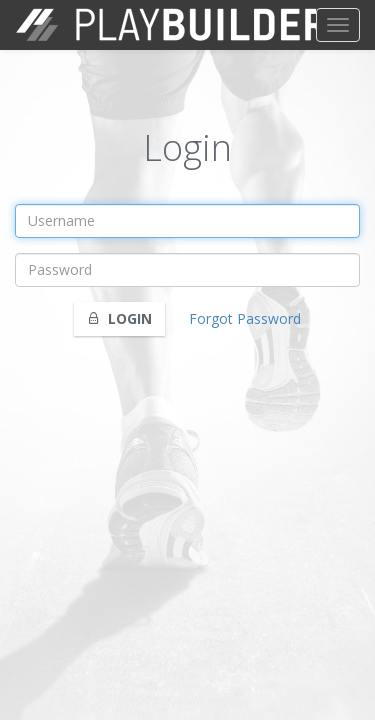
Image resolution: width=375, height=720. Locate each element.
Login (120, 318)
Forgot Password (245, 318)
